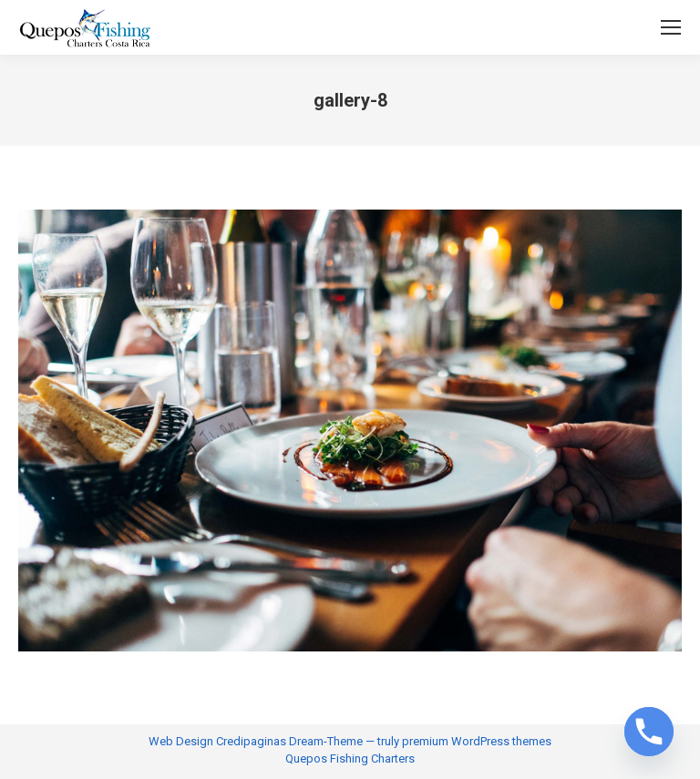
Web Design (181, 741)
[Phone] (649, 732)
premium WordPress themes (477, 741)
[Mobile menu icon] (671, 27)
